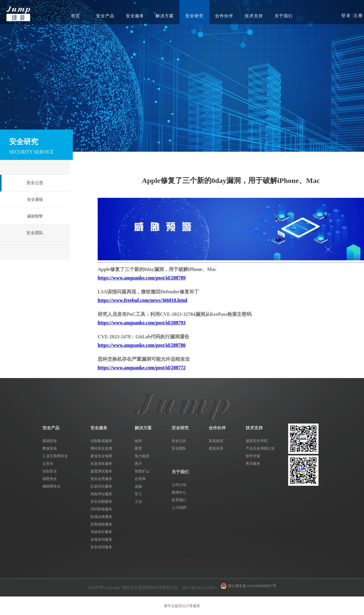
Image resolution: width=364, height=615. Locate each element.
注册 (358, 16)
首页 (76, 16)
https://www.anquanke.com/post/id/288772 (142, 368)
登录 (346, 16)
